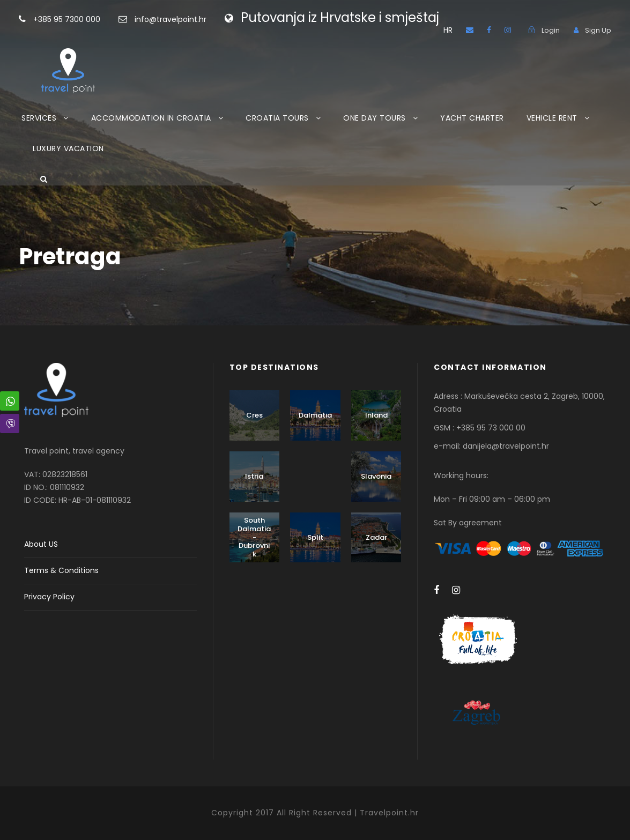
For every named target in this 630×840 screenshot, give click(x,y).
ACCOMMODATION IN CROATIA (151, 118)
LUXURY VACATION (68, 148)
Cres (254, 415)
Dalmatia (315, 415)
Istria (254, 476)
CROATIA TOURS (277, 118)
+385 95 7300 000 (84, 19)
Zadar (376, 537)
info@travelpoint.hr (171, 19)
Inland (376, 415)
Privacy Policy (49, 597)
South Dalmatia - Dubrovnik (254, 537)
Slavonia (376, 476)
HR (448, 30)
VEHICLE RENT (552, 118)
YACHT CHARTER (472, 118)
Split (315, 537)
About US (41, 544)
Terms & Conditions (61, 570)
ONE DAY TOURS (375, 118)
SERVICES (39, 118)
